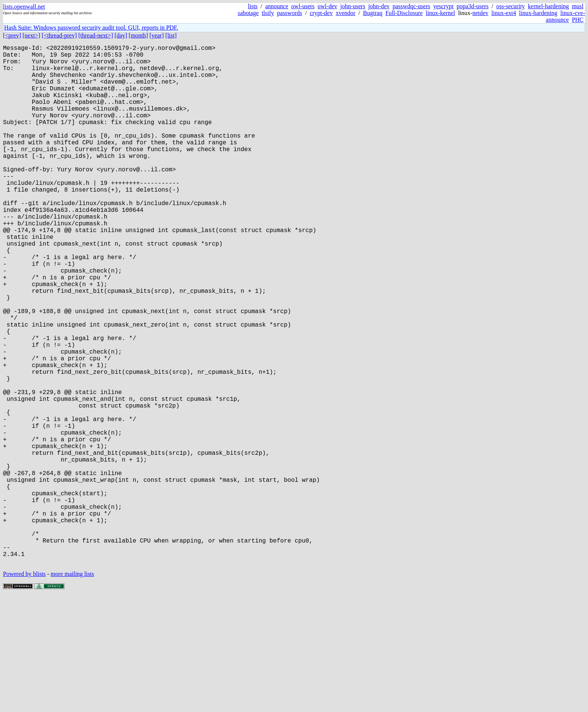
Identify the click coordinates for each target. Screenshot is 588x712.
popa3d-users (472, 6)
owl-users (303, 6)
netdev (481, 13)
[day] (121, 35)
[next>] (31, 35)
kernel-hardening (548, 6)
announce (277, 6)
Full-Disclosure (404, 13)
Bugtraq (373, 13)
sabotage (248, 13)
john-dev (379, 6)
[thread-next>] (96, 35)
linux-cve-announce (565, 16)
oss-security (510, 6)
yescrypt (443, 6)
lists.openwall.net (24, 7)
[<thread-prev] (59, 35)
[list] (171, 35)
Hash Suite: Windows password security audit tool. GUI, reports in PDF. (91, 28)
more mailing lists (72, 689)
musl (578, 6)
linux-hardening (538, 13)
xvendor (345, 13)
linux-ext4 (504, 13)
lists (253, 6)
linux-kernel (440, 13)
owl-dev (327, 6)
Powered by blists (24, 689)
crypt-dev (321, 13)
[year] (157, 35)
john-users (353, 6)
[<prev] (12, 35)
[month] (138, 35)
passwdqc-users (411, 6)
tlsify (268, 13)
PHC (578, 20)
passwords (290, 13)
